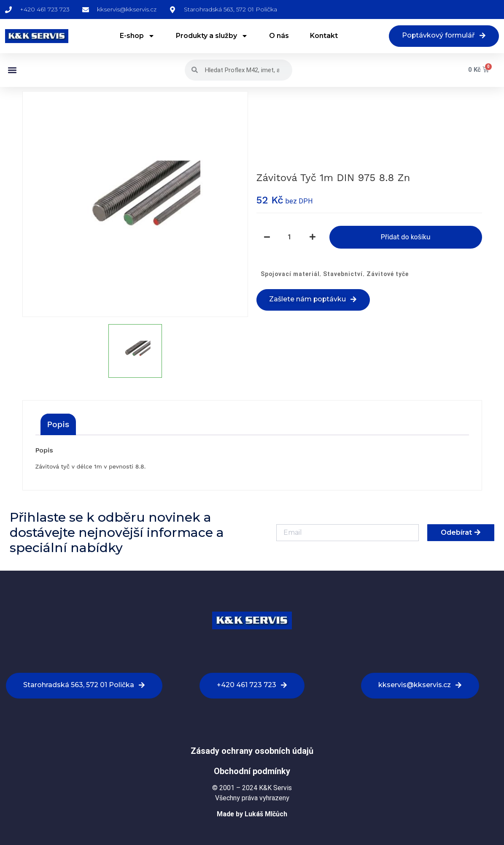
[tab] (58, 424)
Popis (58, 424)
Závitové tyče (388, 274)
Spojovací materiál (290, 274)
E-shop (137, 36)
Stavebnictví (343, 274)
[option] (135, 204)
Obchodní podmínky (252, 771)
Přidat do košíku (405, 237)
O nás (279, 36)
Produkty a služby (212, 36)
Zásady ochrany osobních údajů (252, 751)
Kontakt (323, 36)
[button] (12, 70)
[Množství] (290, 238)
